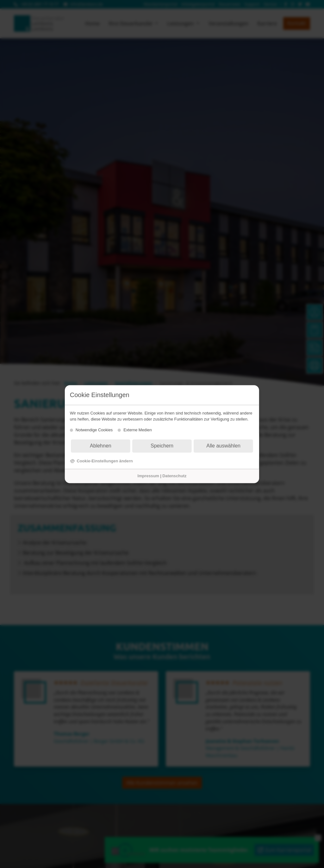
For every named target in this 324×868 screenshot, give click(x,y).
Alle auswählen (223, 446)
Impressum (148, 476)
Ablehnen (101, 446)
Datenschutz (174, 476)
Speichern (162, 446)
